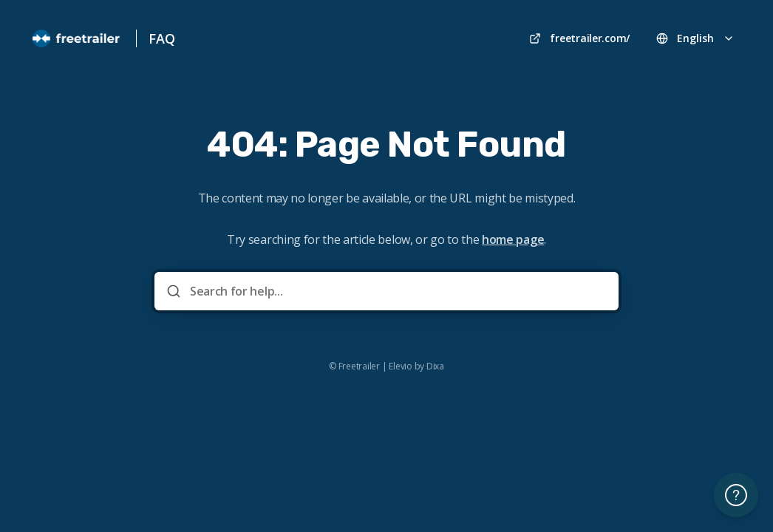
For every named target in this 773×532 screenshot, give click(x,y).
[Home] (77, 38)
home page (513, 239)
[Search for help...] (397, 291)
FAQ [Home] (161, 38)
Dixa (435, 366)
